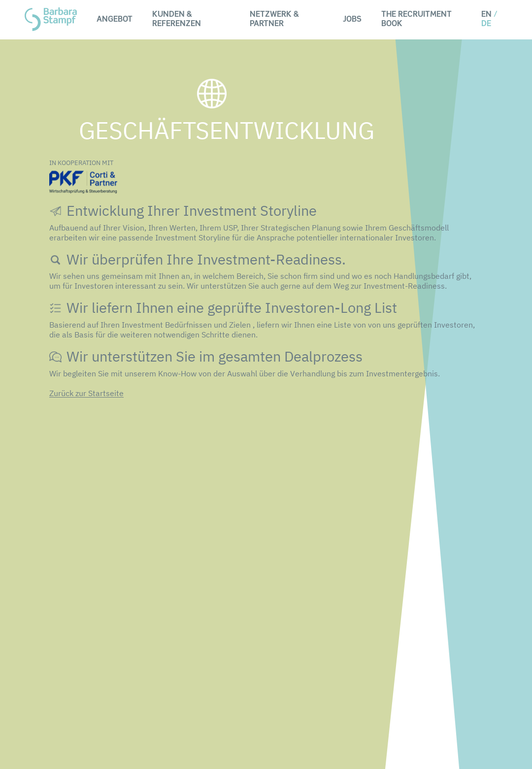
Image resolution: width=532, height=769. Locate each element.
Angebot (115, 20)
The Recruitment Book (416, 19)
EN (486, 15)
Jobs (352, 20)
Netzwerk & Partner (274, 19)
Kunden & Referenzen (177, 19)
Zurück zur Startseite (86, 393)
